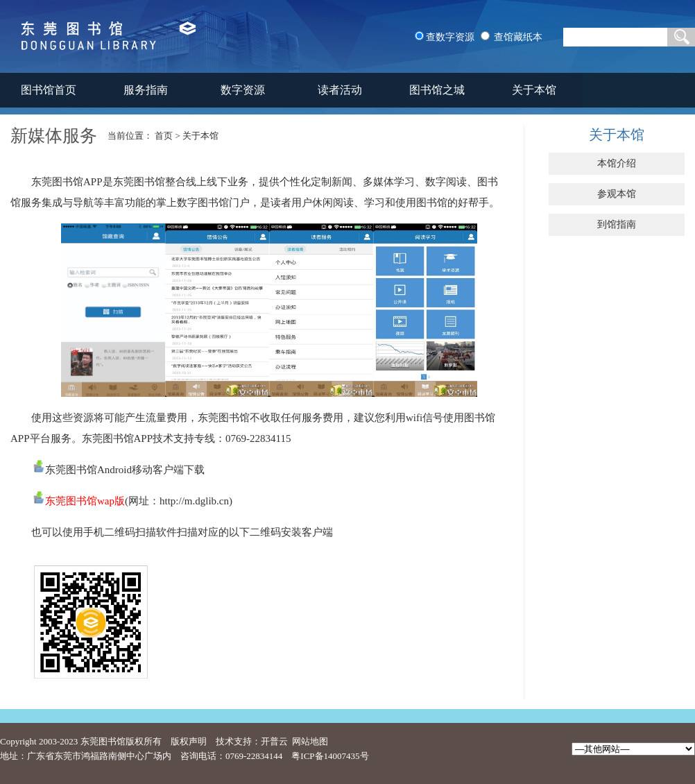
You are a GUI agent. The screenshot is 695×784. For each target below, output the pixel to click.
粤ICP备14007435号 (330, 756)
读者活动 (340, 90)
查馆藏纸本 (518, 37)
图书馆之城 (437, 90)
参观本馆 (617, 194)
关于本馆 (534, 90)
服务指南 (146, 90)
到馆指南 (617, 224)
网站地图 (310, 741)
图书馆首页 (49, 90)
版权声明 (189, 741)
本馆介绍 (617, 163)
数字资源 (243, 90)
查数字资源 (450, 37)
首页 (164, 136)
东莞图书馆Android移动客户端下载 (125, 470)
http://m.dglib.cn (194, 501)
